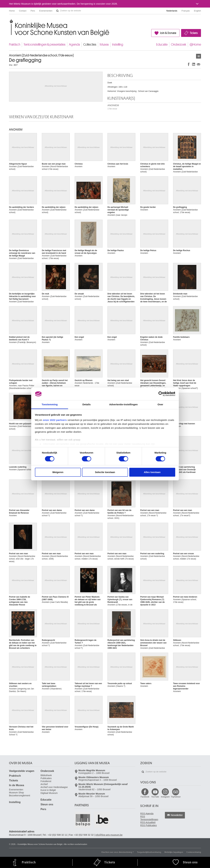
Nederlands (172, 11)
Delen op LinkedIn (194, 64)
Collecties (90, 45)
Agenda (74, 45)
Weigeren (58, 472)
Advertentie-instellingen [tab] (123, 404)
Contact (23, 11)
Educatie (162, 45)
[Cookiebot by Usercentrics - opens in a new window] (161, 394)
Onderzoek (179, 45)
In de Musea (17, 785)
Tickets (194, 33)
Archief (44, 784)
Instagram (165, 797)
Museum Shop (16, 793)
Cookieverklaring (194, 852)
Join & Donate (168, 33)
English (197, 11)
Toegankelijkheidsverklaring (149, 852)
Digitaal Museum (49, 793)
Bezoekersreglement (20, 796)
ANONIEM (113, 107)
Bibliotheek (46, 775)
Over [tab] (160, 404)
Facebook (145, 797)
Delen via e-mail (199, 64)
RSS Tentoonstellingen (149, 818)
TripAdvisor (176, 797)
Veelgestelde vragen (22, 771)
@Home (195, 45)
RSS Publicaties (148, 825)
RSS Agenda (147, 814)
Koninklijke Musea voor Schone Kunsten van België (10, 21)
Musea (104, 45)
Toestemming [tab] (50, 404)
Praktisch (15, 45)
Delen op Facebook (189, 64)
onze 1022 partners (55, 420)
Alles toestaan (152, 472)
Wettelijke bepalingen (174, 852)
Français (186, 11)
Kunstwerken (199, 56)
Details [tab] (87, 404)
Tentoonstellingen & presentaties (45, 45)
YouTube (155, 797)
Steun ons (47, 804)
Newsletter (177, 815)
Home (12, 11)
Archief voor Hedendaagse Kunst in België (54, 789)
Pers (33, 11)
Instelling (118, 45)
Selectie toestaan (105, 472)
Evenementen (46, 11)
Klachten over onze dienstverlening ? (118, 852)
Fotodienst (46, 781)
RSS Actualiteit (148, 822)
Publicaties (46, 778)
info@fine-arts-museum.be (109, 835)
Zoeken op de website (57, 11)
